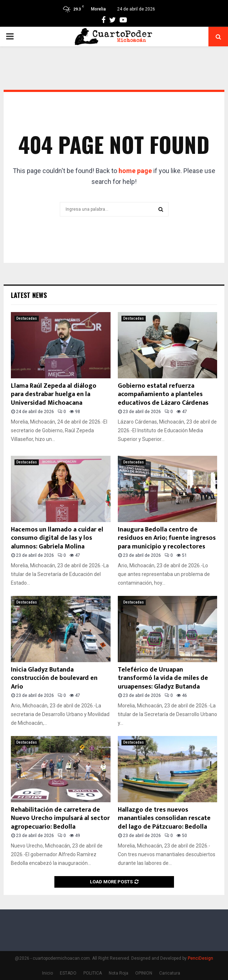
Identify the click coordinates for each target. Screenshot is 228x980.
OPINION (144, 973)
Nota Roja (119, 973)
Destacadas (27, 318)
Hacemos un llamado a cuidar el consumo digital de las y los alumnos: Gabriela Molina (57, 538)
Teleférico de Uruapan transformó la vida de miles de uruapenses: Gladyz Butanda (163, 678)
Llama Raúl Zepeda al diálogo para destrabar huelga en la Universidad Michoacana (54, 394)
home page (135, 171)
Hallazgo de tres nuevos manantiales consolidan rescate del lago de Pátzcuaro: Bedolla (164, 818)
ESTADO (68, 973)
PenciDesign (200, 958)
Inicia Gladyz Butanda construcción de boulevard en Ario (54, 678)
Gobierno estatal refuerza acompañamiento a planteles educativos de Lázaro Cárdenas (163, 394)
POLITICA (93, 973)
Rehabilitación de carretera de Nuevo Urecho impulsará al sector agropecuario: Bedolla (60, 818)
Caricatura (170, 973)
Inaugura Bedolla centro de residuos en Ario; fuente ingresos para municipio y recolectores (167, 538)
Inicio (47, 973)
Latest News (29, 295)
